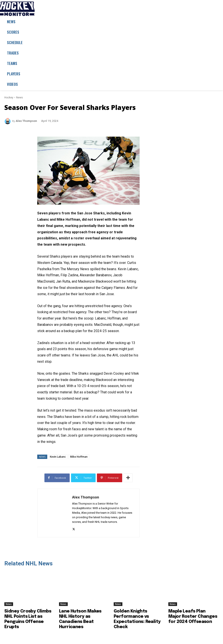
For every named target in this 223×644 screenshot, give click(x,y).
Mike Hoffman (79, 457)
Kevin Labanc (58, 457)
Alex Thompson (26, 121)
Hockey (9, 98)
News (19, 98)
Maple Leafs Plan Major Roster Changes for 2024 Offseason (193, 617)
